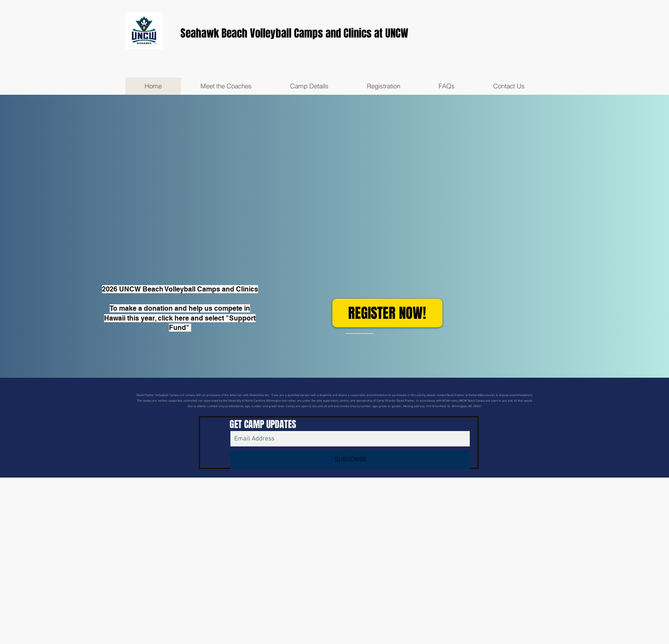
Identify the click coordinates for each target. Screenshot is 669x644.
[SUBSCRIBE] (350, 460)
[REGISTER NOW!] (387, 313)
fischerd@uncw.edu (482, 395)
